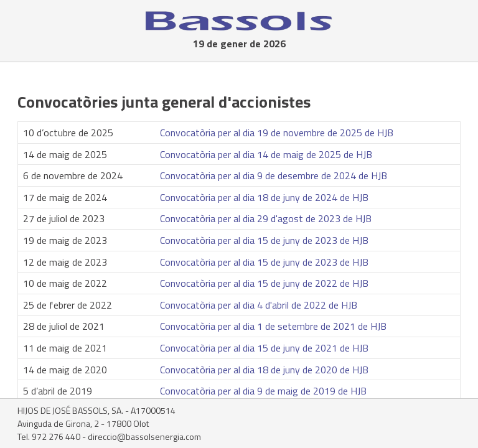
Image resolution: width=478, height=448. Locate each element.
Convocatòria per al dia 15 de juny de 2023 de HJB (264, 240)
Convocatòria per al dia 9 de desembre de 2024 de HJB (274, 175)
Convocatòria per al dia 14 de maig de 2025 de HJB (266, 154)
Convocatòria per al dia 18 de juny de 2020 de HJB (264, 370)
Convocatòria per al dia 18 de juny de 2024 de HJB (264, 197)
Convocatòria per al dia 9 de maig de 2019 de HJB (263, 391)
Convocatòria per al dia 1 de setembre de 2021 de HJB (273, 326)
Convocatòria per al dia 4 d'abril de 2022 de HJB (259, 305)
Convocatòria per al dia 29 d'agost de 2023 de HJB (266, 218)
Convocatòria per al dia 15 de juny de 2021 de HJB (264, 348)
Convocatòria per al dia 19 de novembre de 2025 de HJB (277, 133)
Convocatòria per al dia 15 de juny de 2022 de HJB (264, 283)
